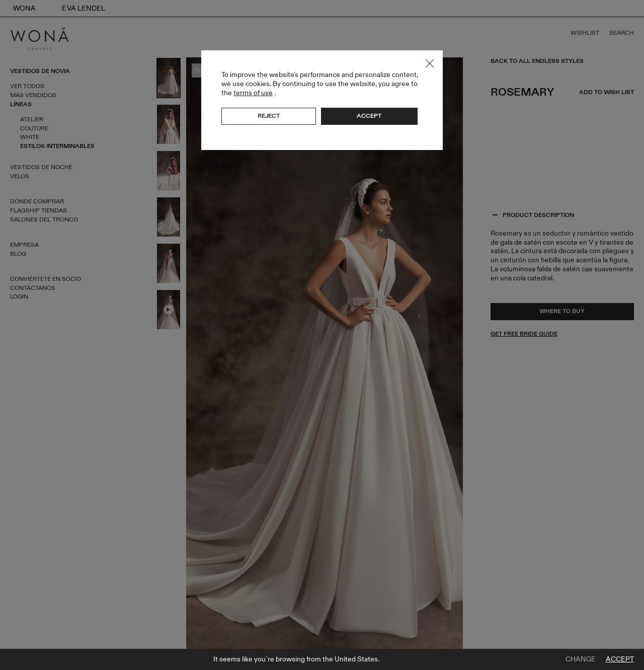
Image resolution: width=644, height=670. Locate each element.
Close (430, 63)
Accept (620, 659)
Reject (269, 116)
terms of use (253, 93)
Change (581, 659)
